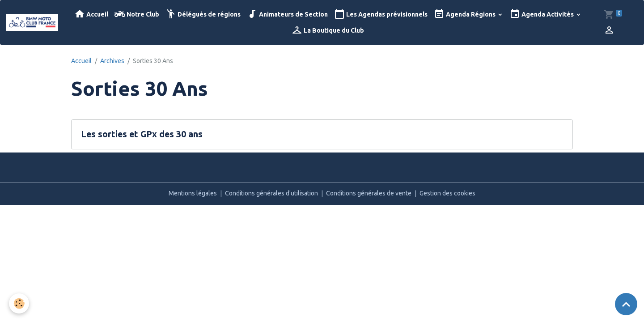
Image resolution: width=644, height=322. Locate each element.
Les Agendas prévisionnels (381, 14)
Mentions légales (193, 193)
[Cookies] (19, 303)
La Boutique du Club (328, 30)
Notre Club (137, 14)
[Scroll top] (626, 304)
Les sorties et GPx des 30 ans (142, 134)
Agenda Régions (465, 14)
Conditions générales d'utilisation (271, 193)
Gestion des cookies (447, 193)
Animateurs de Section (287, 14)
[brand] (32, 22)
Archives (112, 61)
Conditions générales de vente (369, 193)
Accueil (91, 14)
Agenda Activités (542, 14)
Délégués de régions (203, 14)
